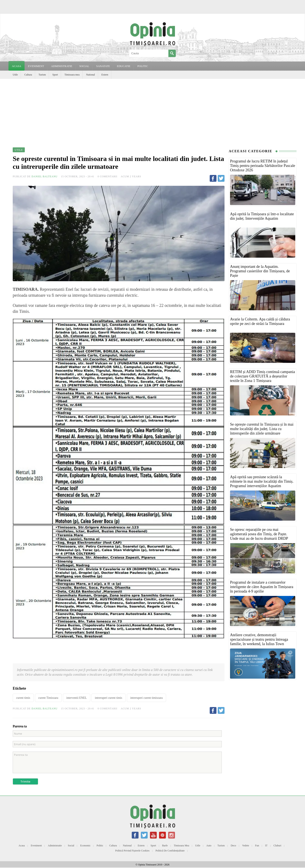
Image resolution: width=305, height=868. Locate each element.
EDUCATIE (124, 66)
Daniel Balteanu (45, 176)
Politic (100, 846)
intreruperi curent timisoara (146, 698)
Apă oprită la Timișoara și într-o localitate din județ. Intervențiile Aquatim (262, 216)
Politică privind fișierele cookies (132, 851)
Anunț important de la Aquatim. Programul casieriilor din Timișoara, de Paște (260, 271)
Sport (55, 75)
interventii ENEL (77, 698)
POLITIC (143, 66)
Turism (42, 75)
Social (71, 846)
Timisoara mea (72, 75)
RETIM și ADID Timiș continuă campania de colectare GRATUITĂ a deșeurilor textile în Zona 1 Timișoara (262, 376)
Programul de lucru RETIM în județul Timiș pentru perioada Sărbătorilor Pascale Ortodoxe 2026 (263, 166)
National (90, 75)
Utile (15, 75)
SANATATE (103, 66)
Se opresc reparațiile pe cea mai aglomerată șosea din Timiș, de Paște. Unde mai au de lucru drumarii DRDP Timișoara (259, 536)
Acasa (17, 66)
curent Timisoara (48, 698)
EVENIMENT (36, 66)
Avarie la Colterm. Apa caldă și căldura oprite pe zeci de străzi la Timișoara (260, 321)
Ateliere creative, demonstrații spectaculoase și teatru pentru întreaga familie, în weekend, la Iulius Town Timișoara (259, 642)
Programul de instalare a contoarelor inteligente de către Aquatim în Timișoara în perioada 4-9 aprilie (262, 587)
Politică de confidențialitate (170, 851)
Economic (85, 846)
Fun (257, 846)
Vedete (246, 846)
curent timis (23, 698)
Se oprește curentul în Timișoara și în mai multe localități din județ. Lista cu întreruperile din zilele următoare (262, 429)
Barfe (165, 846)
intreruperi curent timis (109, 698)
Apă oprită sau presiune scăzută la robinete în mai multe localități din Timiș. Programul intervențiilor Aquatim (262, 481)
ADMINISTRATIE (62, 66)
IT (266, 846)
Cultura (28, 75)
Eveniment (36, 846)
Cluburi (277, 846)
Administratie (55, 846)
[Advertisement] (152, 111)
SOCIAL (84, 66)
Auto (209, 846)
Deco (233, 846)
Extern (105, 75)
